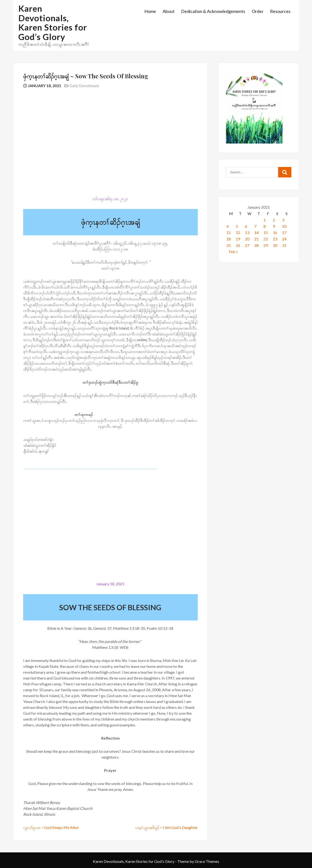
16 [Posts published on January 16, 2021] (275, 232)
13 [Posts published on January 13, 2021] (247, 232)
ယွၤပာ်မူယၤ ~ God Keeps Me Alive (51, 827)
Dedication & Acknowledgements (213, 11)
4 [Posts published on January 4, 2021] (228, 226)
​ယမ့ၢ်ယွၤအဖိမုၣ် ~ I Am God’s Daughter (166, 827)
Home (150, 11)
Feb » (233, 252)
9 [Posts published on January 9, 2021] (274, 226)
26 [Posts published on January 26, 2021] (238, 245)
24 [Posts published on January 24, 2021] (284, 239)
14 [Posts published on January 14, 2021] (256, 232)
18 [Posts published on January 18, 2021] (229, 239)
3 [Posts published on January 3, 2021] (283, 220)
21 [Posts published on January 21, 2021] (256, 239)
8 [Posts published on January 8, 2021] (265, 226)
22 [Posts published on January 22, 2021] (266, 239)
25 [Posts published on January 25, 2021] (229, 245)
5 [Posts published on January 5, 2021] (237, 226)
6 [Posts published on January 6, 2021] (246, 226)
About (169, 11)
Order (258, 11)
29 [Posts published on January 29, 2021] (266, 245)
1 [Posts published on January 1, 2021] (265, 220)
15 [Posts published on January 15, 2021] (266, 232)
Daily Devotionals (84, 86)
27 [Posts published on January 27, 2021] (247, 245)
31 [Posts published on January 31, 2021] (284, 245)
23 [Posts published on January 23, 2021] (275, 239)
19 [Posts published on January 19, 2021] (238, 239)
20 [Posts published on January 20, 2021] (247, 239)
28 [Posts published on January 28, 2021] (256, 245)
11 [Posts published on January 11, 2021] (229, 232)
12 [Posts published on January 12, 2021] (238, 232)
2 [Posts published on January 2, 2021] (274, 220)
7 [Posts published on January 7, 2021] (255, 226)
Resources (280, 11)
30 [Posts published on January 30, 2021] (275, 245)
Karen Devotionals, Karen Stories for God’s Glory (53, 22)
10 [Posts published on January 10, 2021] (284, 226)
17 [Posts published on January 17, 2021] (284, 232)
